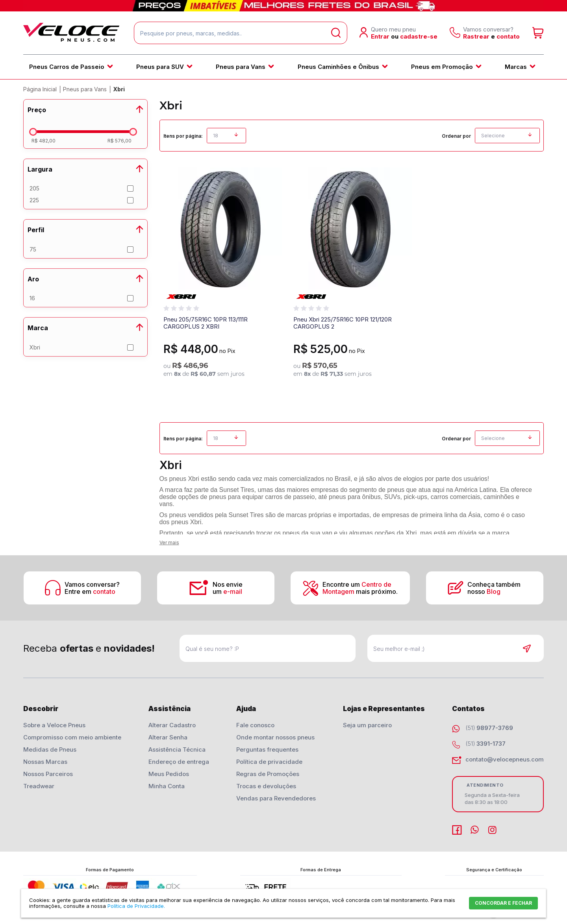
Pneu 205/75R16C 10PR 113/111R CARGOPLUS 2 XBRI (206, 323)
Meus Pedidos (169, 774)
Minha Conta (167, 786)
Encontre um (357, 584)
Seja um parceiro (367, 725)
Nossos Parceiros (48, 774)
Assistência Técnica (177, 749)
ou (395, 36)
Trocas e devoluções (266, 786)
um (227, 591)
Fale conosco (255, 725)
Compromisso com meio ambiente (72, 737)
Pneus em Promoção (442, 67)
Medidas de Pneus (50, 749)
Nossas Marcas (45, 762)
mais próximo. (360, 591)
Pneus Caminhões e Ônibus (338, 67)
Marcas (516, 67)
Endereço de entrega (179, 762)
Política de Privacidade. (136, 906)
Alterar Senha (168, 737)
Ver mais (169, 542)
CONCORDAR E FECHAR (503, 903)
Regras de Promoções (268, 774)
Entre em (90, 591)
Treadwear (39, 786)
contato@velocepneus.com (505, 759)
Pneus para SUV (160, 67)
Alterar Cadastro (172, 725)
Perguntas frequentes (267, 749)
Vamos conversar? (92, 584)
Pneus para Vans (241, 67)
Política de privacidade (269, 762)
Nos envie (228, 584)
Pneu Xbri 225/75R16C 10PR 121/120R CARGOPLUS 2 (343, 323)
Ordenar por (456, 136)
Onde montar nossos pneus (275, 737)
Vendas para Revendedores (276, 798)
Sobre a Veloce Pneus (54, 725)
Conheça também (495, 584)
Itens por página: (183, 136)
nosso (484, 591)
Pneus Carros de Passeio (67, 67)
